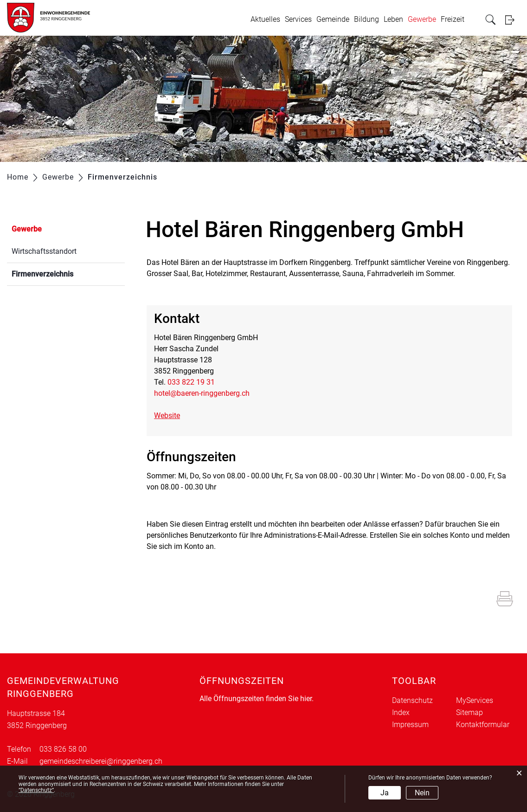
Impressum (410, 725)
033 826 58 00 (63, 749)
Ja (385, 793)
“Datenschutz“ (36, 790)
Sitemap (469, 712)
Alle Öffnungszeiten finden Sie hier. (257, 699)
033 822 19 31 (191, 382)
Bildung (366, 19)
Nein (422, 793)
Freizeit (453, 19)
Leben (393, 19)
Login (513, 20)
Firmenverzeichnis (64, 273)
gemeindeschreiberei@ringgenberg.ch (101, 761)
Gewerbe (422, 19)
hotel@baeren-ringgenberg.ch (202, 393)
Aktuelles (265, 19)
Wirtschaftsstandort (44, 251)
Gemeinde (333, 19)
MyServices (475, 700)
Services (298, 19)
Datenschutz (412, 700)
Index (401, 712)
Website (172, 416)
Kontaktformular (483, 725)
